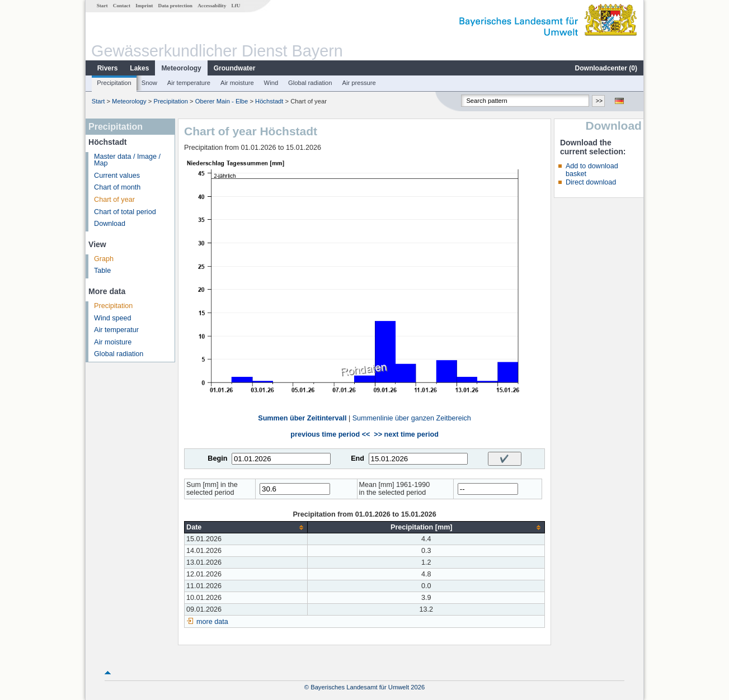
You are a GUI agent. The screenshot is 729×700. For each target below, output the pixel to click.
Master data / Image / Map (127, 160)
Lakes (139, 68)
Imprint (144, 6)
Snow (149, 83)
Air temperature (189, 83)
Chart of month (117, 187)
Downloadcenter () (606, 68)
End (358, 458)
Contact (122, 6)
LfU (236, 6)
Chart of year (114, 200)
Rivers (108, 68)
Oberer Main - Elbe (222, 101)
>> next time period (406, 434)
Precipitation (114, 83)
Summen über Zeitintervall (302, 418)
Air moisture (237, 83)
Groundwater (235, 68)
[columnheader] (246, 528)
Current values (117, 176)
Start (102, 6)
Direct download (591, 182)
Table (102, 271)
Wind (271, 83)
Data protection (175, 6)
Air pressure (359, 83)
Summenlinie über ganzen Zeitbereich (412, 418)
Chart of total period (125, 212)
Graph (104, 259)
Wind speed (113, 318)
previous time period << (330, 434)
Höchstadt (269, 101)
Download (110, 224)
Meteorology (181, 68)
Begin (217, 458)
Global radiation (310, 83)
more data (212, 622)
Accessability (212, 6)
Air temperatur (116, 330)
